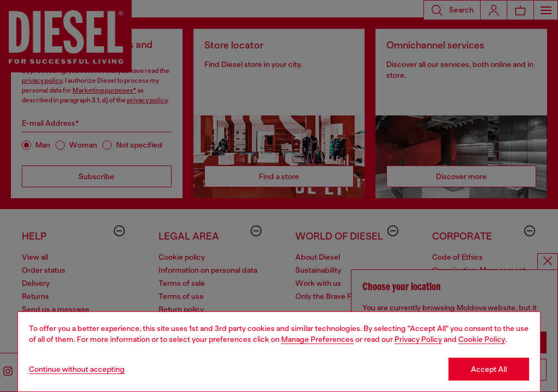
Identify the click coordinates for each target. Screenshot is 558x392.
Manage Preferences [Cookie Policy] (317, 339)
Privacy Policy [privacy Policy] (418, 339)
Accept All (489, 369)
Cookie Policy (482, 339)
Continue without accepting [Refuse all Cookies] (77, 369)
